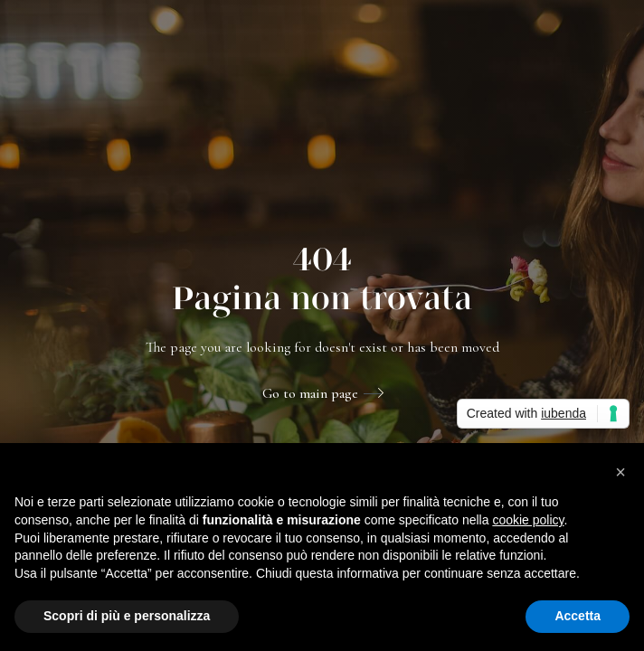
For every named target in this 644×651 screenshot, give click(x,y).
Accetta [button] (578, 616)
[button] (620, 472)
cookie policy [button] (528, 520)
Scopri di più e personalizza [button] (127, 616)
